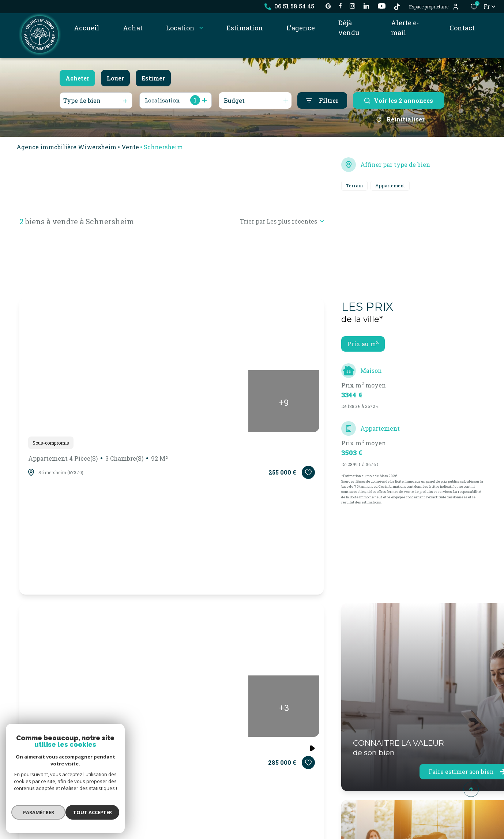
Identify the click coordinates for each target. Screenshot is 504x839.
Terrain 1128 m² (50, 751)
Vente (130, 149)
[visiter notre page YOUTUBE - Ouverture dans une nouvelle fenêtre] (382, 6)
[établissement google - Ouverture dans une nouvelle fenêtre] (328, 6)
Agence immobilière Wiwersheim (66, 149)
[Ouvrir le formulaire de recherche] (322, 100)
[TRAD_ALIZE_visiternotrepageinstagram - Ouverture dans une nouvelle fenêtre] (352, 6)
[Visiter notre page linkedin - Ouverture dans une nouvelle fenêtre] (366, 6)
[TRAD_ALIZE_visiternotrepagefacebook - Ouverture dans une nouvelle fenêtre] (340, 6)
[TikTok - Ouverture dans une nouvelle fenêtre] (397, 7)
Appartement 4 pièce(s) (98, 461)
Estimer (153, 78)
